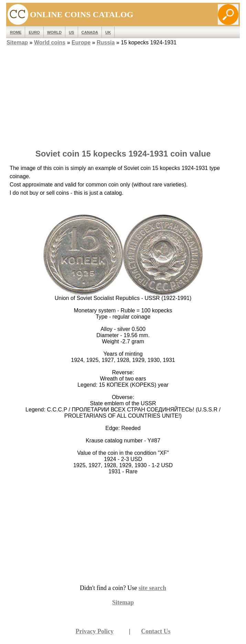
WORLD (54, 32)
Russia (106, 42)
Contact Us (156, 631)
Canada (90, 32)
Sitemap (17, 42)
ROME (16, 32)
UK (108, 32)
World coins (50, 42)
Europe (81, 42)
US (72, 32)
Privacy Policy (94, 631)
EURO (34, 32)
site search (152, 588)
